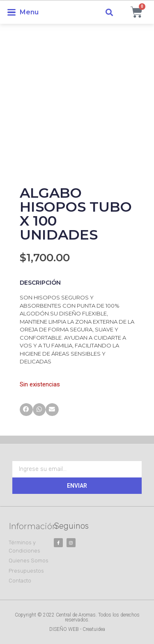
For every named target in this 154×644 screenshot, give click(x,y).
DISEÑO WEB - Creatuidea (77, 629)
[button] (109, 13)
